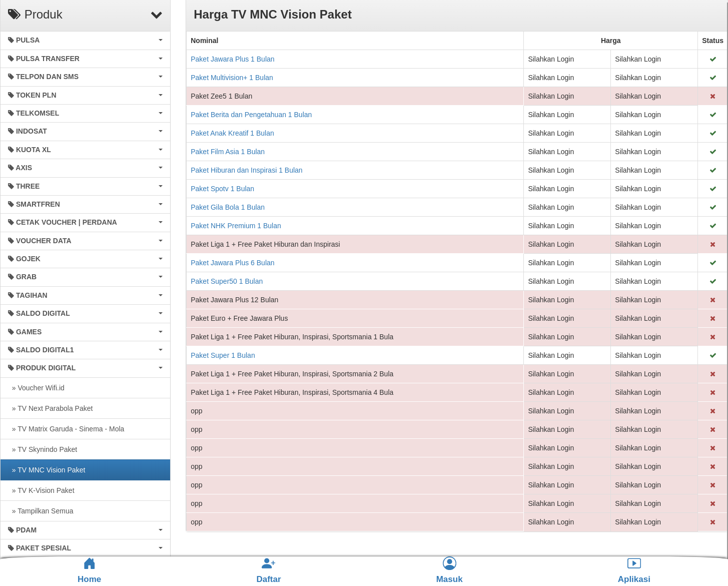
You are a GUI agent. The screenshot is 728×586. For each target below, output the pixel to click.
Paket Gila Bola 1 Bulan (228, 207)
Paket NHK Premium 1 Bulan (236, 226)
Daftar (268, 570)
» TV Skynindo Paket (43, 449)
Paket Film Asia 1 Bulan (228, 152)
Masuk (450, 570)
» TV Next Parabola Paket (50, 408)
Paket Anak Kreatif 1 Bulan (232, 133)
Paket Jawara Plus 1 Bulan (232, 59)
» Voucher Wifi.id (36, 388)
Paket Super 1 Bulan (223, 355)
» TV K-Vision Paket (41, 490)
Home (89, 570)
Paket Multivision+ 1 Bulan (232, 78)
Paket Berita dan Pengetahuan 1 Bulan (251, 115)
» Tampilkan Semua (41, 511)
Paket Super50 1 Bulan (227, 281)
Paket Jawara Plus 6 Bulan (232, 263)
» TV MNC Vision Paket (47, 470)
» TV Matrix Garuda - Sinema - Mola (66, 429)
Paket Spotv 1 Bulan (222, 189)
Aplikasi (634, 570)
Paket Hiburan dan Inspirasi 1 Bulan (246, 170)
